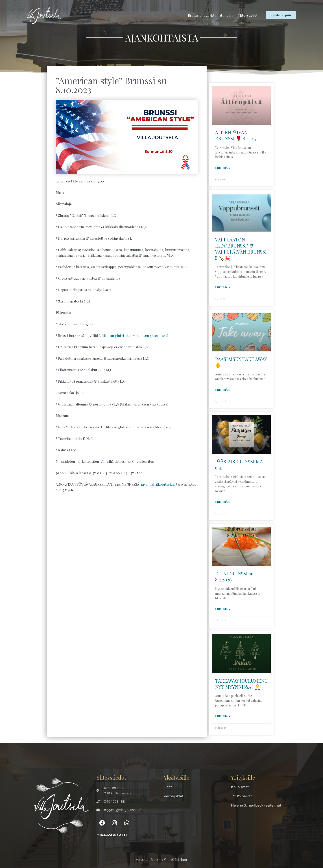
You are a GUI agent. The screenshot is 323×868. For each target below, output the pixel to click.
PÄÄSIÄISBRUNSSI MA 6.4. (239, 464)
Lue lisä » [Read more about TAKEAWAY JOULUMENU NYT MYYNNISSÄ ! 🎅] (222, 716)
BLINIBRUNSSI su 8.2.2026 (234, 576)
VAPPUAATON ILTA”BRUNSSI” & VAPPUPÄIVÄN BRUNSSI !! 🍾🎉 (241, 249)
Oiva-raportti (112, 835)
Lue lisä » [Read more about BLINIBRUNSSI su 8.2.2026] (222, 609)
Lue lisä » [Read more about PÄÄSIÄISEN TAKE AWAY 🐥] (222, 390)
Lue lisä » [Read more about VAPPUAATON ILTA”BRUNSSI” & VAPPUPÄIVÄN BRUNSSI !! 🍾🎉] (222, 287)
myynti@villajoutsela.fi (158, 484)
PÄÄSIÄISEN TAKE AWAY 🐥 (241, 362)
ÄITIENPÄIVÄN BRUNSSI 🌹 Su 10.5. (236, 135)
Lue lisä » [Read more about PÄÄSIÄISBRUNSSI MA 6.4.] (222, 502)
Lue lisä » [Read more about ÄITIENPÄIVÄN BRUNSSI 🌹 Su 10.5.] (222, 168)
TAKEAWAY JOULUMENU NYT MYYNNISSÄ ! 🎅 (241, 684)
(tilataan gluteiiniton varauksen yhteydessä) (135, 335)
